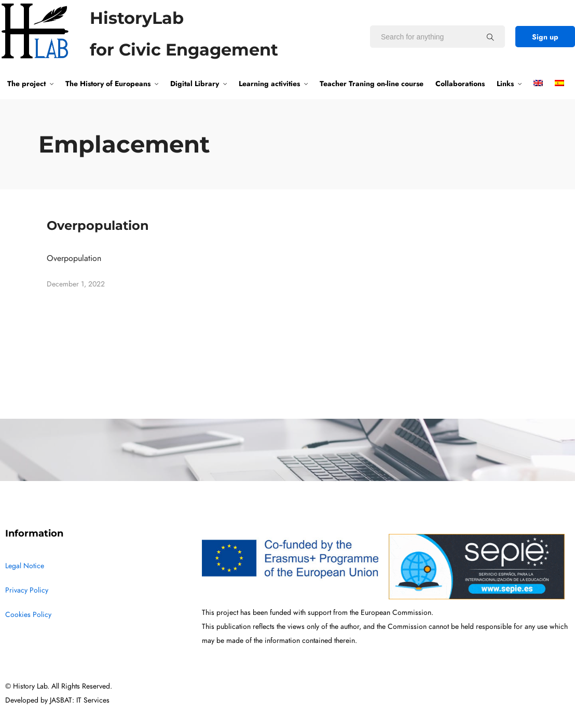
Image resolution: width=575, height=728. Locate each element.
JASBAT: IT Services (80, 700)
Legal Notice (25, 566)
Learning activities (269, 84)
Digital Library (195, 84)
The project (26, 84)
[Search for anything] (490, 37)
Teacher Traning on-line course (372, 84)
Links (505, 84)
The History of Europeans (108, 84)
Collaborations (460, 84)
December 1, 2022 (76, 284)
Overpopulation (98, 225)
